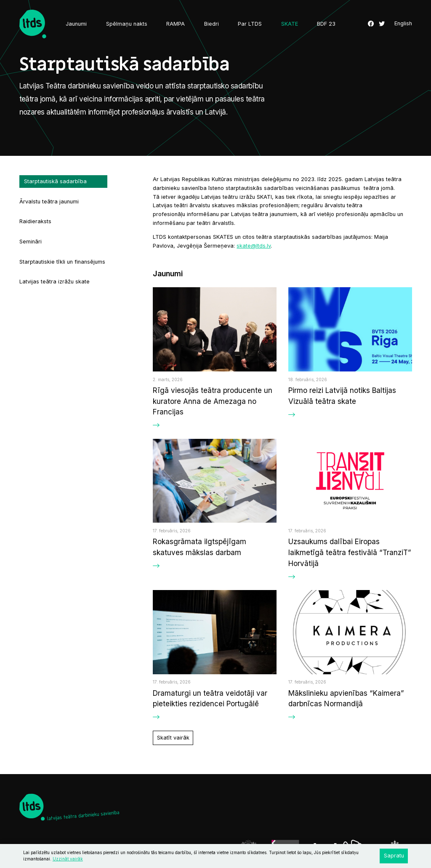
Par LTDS (250, 24)
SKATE (290, 24)
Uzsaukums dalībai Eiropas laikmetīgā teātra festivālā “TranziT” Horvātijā (350, 552)
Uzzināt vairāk (68, 859)
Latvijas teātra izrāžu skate (55, 282)
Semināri (31, 242)
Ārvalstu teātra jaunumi (49, 202)
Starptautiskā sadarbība (55, 181)
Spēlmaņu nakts (127, 24)
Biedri (212, 24)
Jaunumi (76, 24)
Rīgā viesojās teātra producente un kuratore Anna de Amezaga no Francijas (213, 401)
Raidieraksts (35, 221)
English (403, 24)
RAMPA (176, 24)
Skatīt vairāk (173, 738)
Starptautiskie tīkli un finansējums (62, 262)
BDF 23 (326, 24)
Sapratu (394, 856)
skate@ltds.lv (254, 246)
